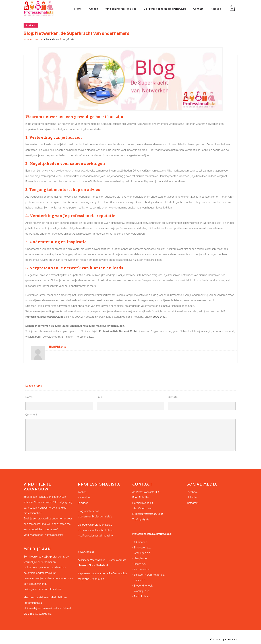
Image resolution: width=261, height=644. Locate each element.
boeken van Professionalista (94, 517)
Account (216, 9)
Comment (31, 415)
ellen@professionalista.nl (149, 514)
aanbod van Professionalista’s (95, 525)
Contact (198, 9)
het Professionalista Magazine (95, 536)
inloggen (83, 503)
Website (173, 397)
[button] (158, 500)
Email (100, 397)
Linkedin (192, 498)
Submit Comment (41, 457)
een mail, (229, 331)
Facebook (192, 492)
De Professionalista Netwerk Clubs (165, 9)
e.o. (149, 553)
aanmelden (85, 498)
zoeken (82, 492)
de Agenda (159, 317)
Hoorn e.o (139, 564)
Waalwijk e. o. (142, 591)
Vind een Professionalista (121, 9)
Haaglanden (141, 558)
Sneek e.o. (140, 580)
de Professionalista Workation (96, 530)
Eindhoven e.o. (142, 548)
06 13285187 (142, 519)
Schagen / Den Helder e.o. (149, 575)
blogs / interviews (89, 511)
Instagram (193, 503)
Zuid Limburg (142, 596)
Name (29, 397)
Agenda (93, 9)
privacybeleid (86, 552)
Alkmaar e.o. (141, 542)
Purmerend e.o (142, 569)
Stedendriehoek (143, 586)
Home (78, 9)
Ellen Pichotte (51, 39)
